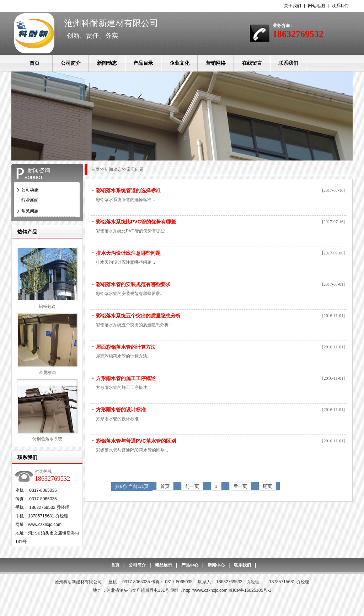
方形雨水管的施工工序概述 (126, 378)
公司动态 (30, 190)
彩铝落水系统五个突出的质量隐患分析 (138, 316)
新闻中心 (216, 565)
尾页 (267, 486)
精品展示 (164, 565)
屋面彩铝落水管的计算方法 (126, 347)
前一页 (192, 486)
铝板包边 (47, 306)
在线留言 (252, 63)
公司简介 (71, 63)
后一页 (240, 486)
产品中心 (190, 565)
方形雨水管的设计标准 (121, 410)
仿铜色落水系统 (47, 439)
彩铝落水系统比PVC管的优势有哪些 (136, 222)
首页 (34, 63)
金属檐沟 (47, 373)
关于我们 (293, 6)
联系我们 (340, 6)
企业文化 (180, 63)
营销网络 (216, 63)
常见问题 (30, 211)
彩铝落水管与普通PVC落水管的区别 (136, 441)
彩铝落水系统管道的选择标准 (128, 190)
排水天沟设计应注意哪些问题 (128, 253)
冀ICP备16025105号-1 (250, 590)
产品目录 (143, 63)
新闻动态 (107, 63)
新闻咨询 (39, 170)
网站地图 (316, 6)
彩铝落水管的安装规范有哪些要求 (133, 284)
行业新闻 (30, 200)
